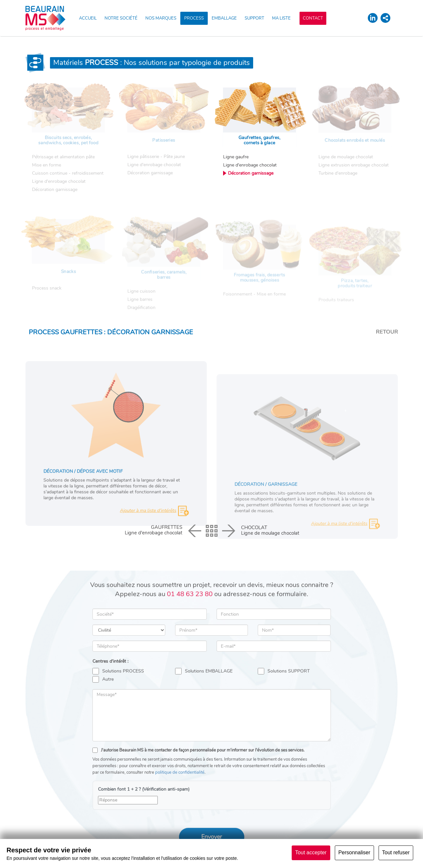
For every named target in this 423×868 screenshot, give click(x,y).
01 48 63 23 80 (190, 640)
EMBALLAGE (224, 18)
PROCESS (194, 18)
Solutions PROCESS (118, 718)
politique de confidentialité (180, 819)
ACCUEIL (88, 18)
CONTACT (313, 18)
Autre (103, 726)
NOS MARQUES (161, 18)
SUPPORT (254, 18)
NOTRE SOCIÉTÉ (121, 18)
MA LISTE (281, 18)
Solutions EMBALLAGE (204, 718)
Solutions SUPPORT (284, 718)
